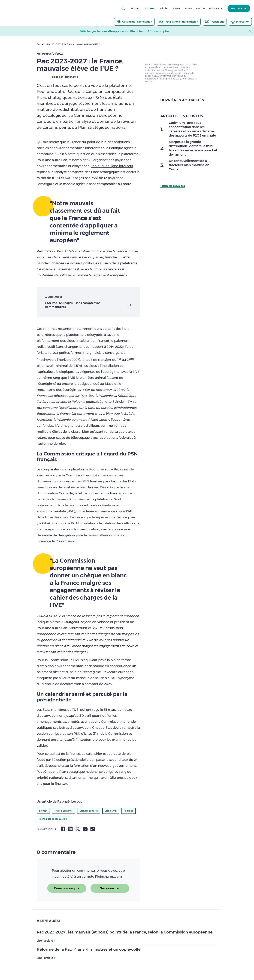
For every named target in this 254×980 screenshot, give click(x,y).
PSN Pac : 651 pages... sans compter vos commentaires (73, 305)
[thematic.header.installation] (179, 22)
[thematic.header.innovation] (240, 22)
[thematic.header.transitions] (215, 22)
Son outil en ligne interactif (112, 166)
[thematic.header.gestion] (134, 22)
